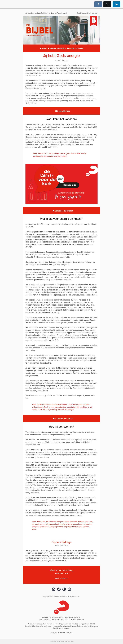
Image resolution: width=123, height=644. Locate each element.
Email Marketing (55, 641)
